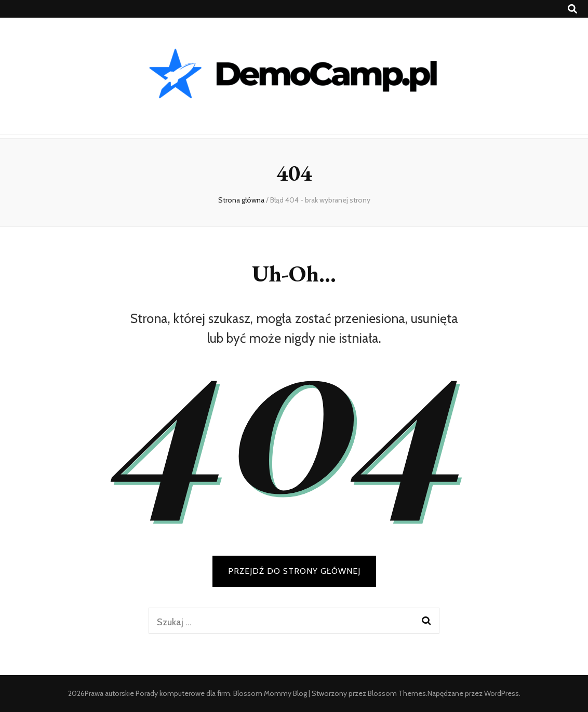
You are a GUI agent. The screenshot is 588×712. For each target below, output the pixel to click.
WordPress (502, 693)
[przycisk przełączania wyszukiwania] (572, 9)
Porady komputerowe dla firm (183, 693)
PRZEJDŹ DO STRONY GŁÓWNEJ (294, 571)
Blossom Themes (397, 693)
